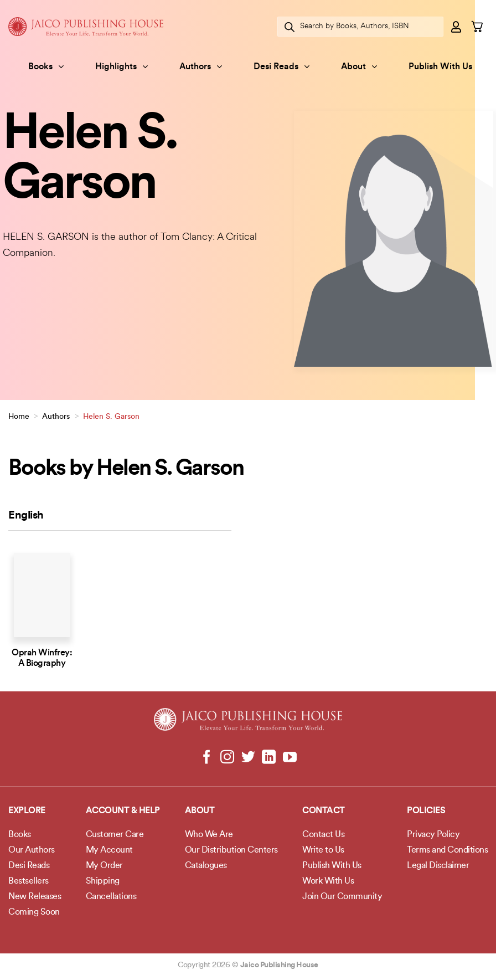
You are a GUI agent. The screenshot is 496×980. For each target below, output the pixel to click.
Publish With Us (440, 67)
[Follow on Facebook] (207, 758)
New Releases (35, 897)
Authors (201, 67)
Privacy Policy (433, 835)
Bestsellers (29, 881)
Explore (27, 811)
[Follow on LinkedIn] (269, 758)
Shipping (103, 881)
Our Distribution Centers (231, 850)
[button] (457, 27)
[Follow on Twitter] (248, 758)
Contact (324, 811)
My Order (104, 866)
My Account (109, 850)
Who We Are (209, 835)
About (359, 67)
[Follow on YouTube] (289, 758)
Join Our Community (342, 897)
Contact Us (323, 835)
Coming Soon (34, 912)
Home (19, 417)
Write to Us (323, 850)
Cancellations (111, 897)
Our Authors (32, 850)
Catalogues (206, 866)
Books (46, 67)
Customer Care (115, 835)
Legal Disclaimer (438, 866)
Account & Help (123, 811)
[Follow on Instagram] (227, 758)
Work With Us (328, 881)
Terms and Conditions (447, 850)
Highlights (122, 67)
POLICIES (426, 811)
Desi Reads (281, 67)
